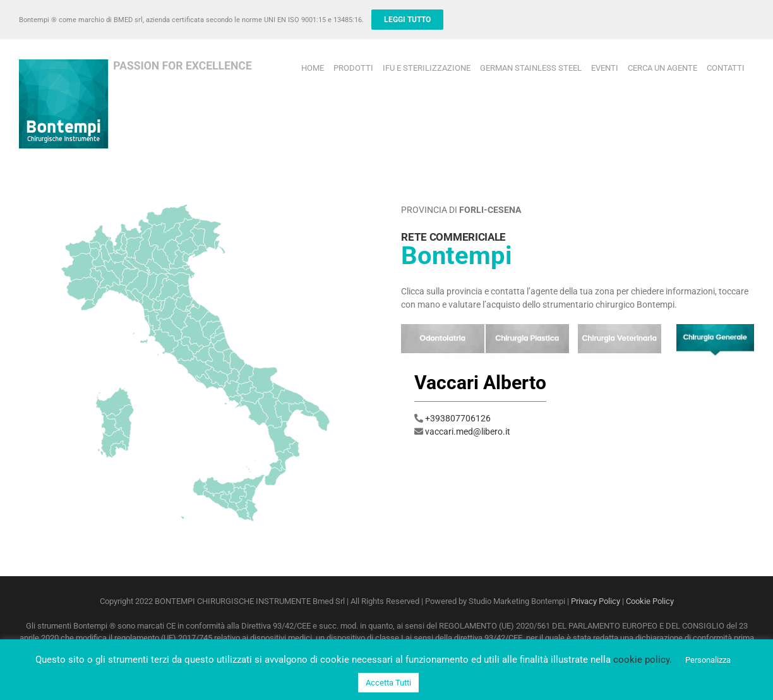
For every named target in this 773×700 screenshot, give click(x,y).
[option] (578, 407)
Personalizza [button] (708, 660)
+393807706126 (458, 418)
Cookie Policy (650, 601)
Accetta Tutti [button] (388, 683)
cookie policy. (643, 660)
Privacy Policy (596, 601)
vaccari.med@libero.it (468, 431)
